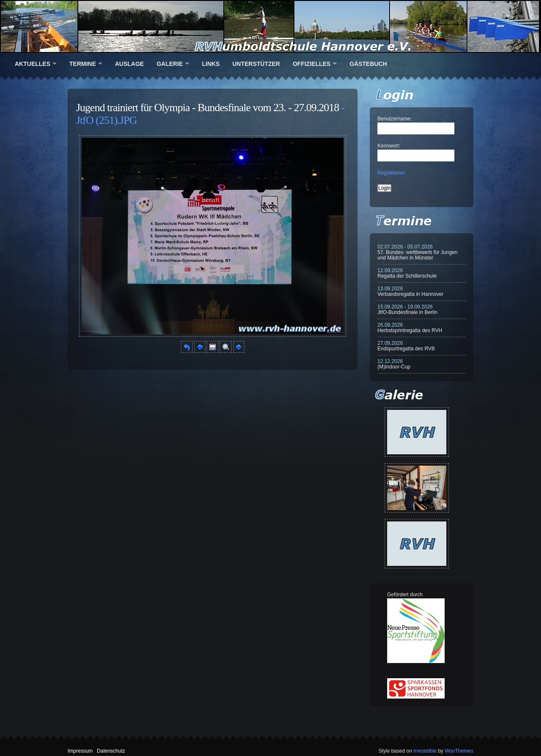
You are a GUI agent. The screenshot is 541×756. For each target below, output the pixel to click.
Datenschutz (111, 751)
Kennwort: (389, 146)
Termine (83, 64)
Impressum (80, 751)
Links (211, 64)
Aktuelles (33, 64)
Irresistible (425, 751)
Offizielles (311, 64)
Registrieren (391, 173)
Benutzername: (395, 119)
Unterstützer (256, 64)
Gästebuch (368, 64)
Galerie (169, 64)
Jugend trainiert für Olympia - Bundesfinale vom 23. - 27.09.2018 (208, 108)
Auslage (129, 64)
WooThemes (459, 751)
